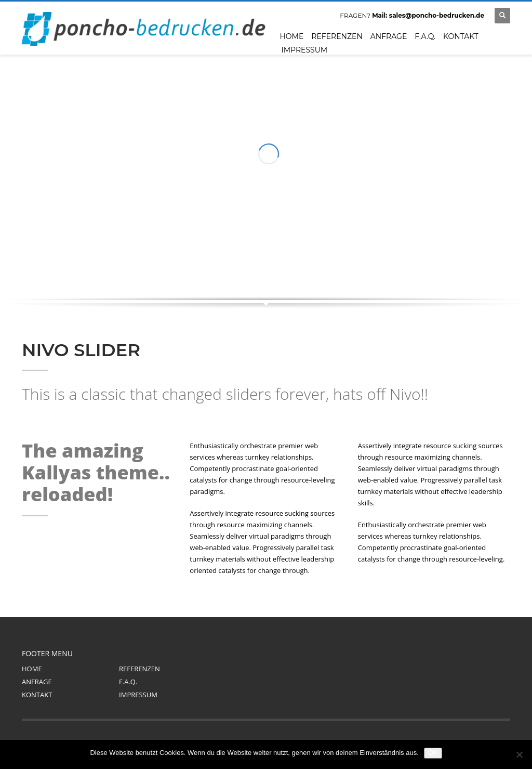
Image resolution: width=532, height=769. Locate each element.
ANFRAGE (37, 682)
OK (433, 753)
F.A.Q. (128, 682)
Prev (476, 259)
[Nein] (519, 754)
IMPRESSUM (138, 695)
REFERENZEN (139, 669)
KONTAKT (37, 695)
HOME (32, 669)
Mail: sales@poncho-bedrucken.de (428, 15)
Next (492, 259)
